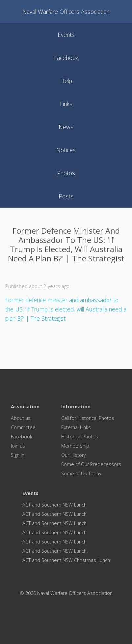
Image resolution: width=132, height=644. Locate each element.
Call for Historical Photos (88, 418)
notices (66, 150)
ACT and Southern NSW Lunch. (55, 551)
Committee (23, 427)
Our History (74, 455)
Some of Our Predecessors (91, 464)
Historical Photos (80, 437)
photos (66, 173)
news (66, 127)
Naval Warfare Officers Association (66, 12)
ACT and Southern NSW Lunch (54, 505)
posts (66, 196)
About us (21, 418)
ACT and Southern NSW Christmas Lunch (66, 560)
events (66, 35)
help (66, 81)
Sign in (18, 455)
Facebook (22, 437)
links (66, 104)
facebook (66, 58)
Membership (75, 446)
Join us (18, 446)
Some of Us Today (81, 473)
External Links (76, 427)
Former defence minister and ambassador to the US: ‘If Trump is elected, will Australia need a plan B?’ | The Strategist (66, 309)
